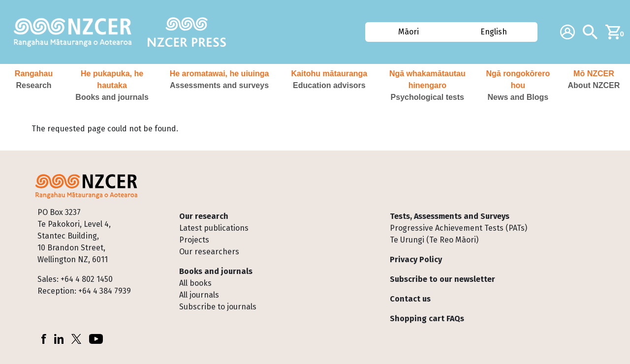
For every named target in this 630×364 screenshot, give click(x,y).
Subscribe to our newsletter (442, 279)
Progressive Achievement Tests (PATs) (458, 228)
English (494, 32)
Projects (194, 240)
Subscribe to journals (218, 307)
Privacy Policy (416, 259)
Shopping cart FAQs (427, 318)
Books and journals (216, 271)
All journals (199, 295)
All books (195, 283)
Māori (409, 32)
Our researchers (209, 252)
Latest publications (214, 228)
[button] (34, 86)
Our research (204, 216)
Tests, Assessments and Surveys (450, 216)
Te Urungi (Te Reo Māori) (434, 240)
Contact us (410, 299)
